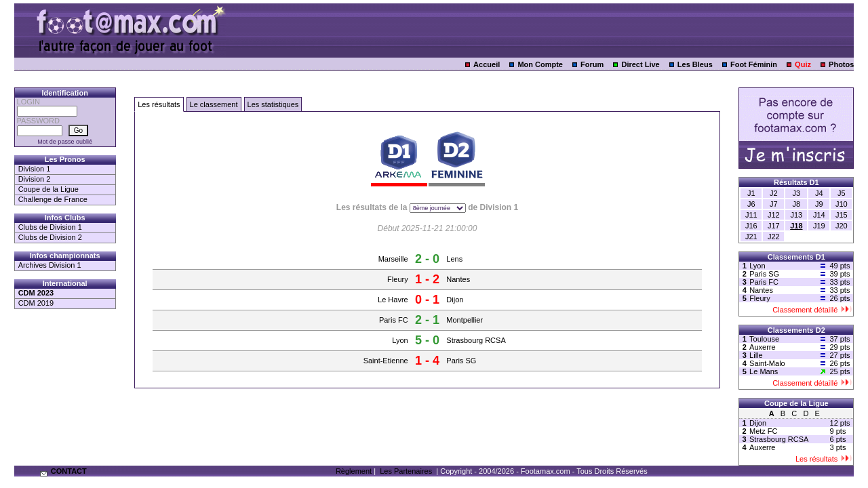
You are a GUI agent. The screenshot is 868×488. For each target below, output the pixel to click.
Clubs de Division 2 (50, 237)
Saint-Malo (767, 363)
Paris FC (394, 320)
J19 (819, 226)
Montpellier (465, 320)
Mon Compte (540, 64)
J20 (842, 226)
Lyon (400, 340)
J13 (796, 215)
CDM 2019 (36, 303)
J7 (774, 204)
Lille (756, 355)
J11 (751, 215)
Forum (592, 64)
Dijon (455, 300)
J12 (774, 215)
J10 (842, 204)
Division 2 (35, 179)
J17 (774, 226)
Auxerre (763, 347)
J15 (842, 215)
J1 (751, 193)
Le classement (214, 104)
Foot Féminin (754, 64)
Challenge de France (53, 199)
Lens (454, 259)
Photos (841, 64)
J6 (751, 204)
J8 (797, 204)
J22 (774, 237)
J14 (819, 215)
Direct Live (640, 64)
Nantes (458, 279)
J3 (797, 193)
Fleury (398, 279)
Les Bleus (695, 64)
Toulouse (764, 339)
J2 (774, 193)
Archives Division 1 (50, 265)
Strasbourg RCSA (476, 340)
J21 (751, 237)
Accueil (487, 64)
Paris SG (461, 361)
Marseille (393, 259)
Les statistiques (273, 104)
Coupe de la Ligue (48, 189)
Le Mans (764, 371)
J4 (819, 193)
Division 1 (35, 169)
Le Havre (393, 300)
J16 (751, 226)
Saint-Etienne (386, 361)
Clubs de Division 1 (50, 227)
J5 (842, 193)
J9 (819, 204)
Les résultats (159, 104)
